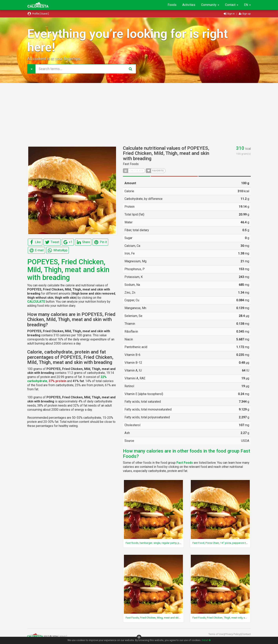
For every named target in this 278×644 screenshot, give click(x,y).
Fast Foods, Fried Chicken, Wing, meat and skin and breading (161, 618)
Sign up (245, 14)
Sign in (229, 14)
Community (210, 5)
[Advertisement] (139, 114)
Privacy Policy (233, 634)
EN (247, 5)
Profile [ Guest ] (38, 14)
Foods (172, 5)
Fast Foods (131, 164)
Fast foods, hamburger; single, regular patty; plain (154, 543)
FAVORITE (155, 171)
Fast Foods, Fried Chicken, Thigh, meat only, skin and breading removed (234, 618)
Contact (232, 5)
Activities (189, 5)
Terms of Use (216, 634)
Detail (206, 640)
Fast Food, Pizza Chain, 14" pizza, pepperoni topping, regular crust (231, 543)
